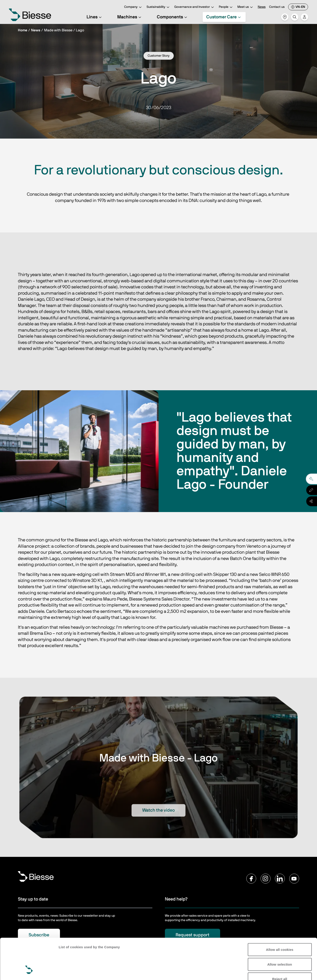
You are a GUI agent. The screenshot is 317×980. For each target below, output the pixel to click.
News (262, 7)
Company (134, 7)
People (226, 7)
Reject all (280, 944)
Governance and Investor (195, 7)
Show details (69, 971)
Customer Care (224, 17)
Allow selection (280, 929)
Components (173, 17)
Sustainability (159, 7)
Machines (130, 17)
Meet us (246, 7)
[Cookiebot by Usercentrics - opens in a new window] (29, 971)
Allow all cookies (280, 915)
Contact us (277, 7)
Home (23, 30)
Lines (95, 17)
